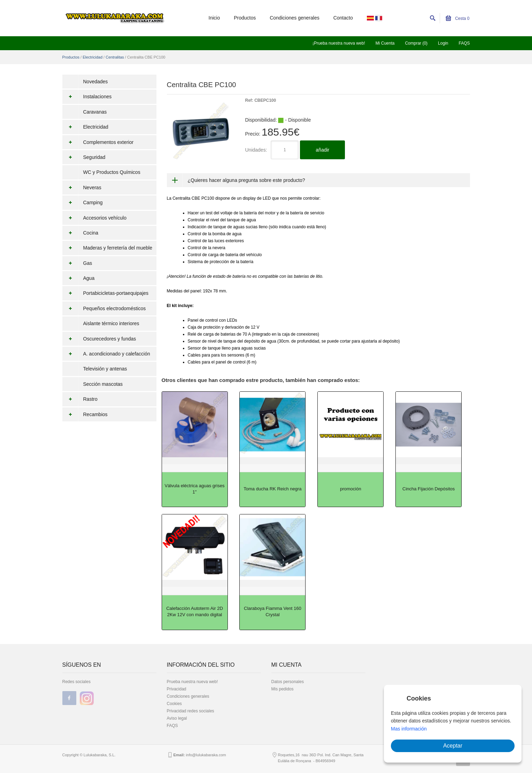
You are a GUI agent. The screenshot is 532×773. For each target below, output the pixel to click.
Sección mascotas (103, 384)
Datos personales (288, 682)
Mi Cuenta (385, 43)
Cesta (458, 18)
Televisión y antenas (105, 369)
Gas (77, 263)
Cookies (174, 704)
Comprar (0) (416, 43)
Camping (83, 202)
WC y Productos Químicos (112, 172)
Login (443, 43)
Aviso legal (177, 718)
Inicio (214, 18)
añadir (322, 150)
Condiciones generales (294, 18)
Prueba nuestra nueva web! (192, 682)
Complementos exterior (98, 142)
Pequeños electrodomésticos (104, 308)
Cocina (80, 233)
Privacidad (177, 689)
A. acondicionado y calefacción (106, 354)
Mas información (409, 729)
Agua (79, 278)
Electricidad (92, 57)
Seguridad (84, 157)
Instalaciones (87, 97)
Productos (245, 18)
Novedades (96, 82)
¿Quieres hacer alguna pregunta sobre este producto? (246, 180)
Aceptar (453, 746)
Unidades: (256, 150)
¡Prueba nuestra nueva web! (339, 43)
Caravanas (95, 112)
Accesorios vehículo (95, 218)
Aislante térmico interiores (111, 323)
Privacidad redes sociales (191, 711)
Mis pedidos (283, 689)
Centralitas (115, 57)
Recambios (85, 414)
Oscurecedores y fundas (99, 339)
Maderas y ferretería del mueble (107, 248)
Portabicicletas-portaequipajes (106, 293)
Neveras (82, 187)
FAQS (464, 43)
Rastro (80, 399)
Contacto (343, 18)
